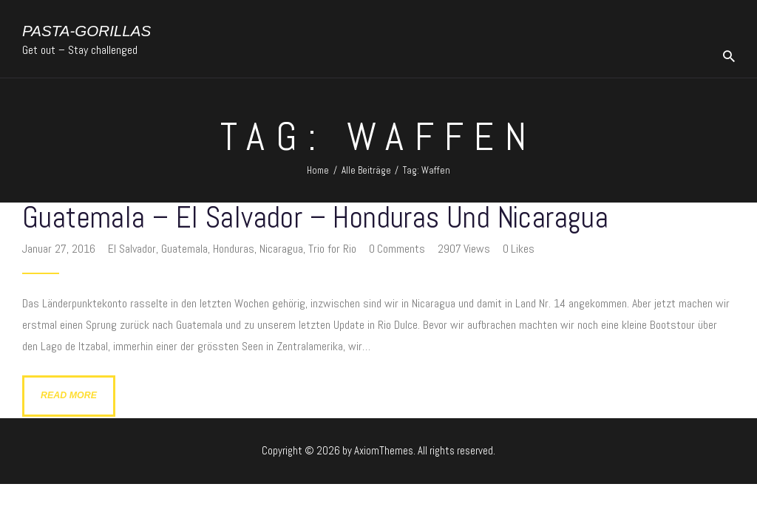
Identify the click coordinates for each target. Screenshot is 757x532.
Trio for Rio (332, 249)
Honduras (234, 249)
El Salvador (132, 249)
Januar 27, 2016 (60, 249)
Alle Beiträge (366, 170)
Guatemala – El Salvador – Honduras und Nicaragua (315, 218)
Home (318, 170)
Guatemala (184, 249)
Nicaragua (281, 249)
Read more (69, 395)
